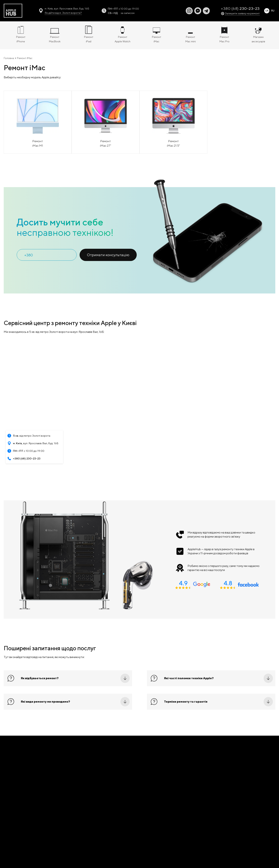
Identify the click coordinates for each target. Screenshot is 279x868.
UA (267, 11)
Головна (9, 58)
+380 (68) (240, 8)
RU (273, 11)
